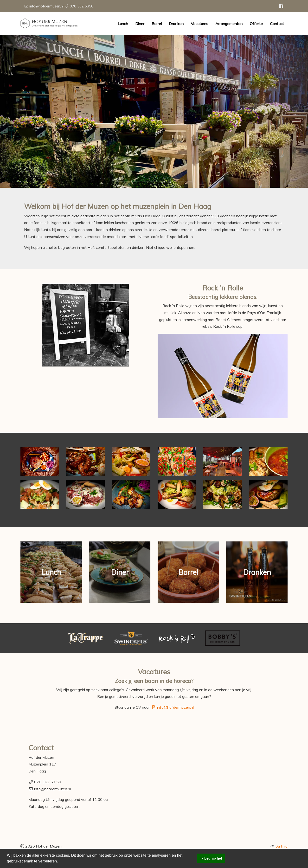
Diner (140, 24)
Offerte (256, 24)
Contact (277, 24)
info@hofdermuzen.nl (46, 6)
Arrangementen (229, 24)
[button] (60, 862)
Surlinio (282, 846)
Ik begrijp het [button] (211, 858)
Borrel (157, 24)
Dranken (176, 24)
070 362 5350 (82, 6)
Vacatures (199, 24)
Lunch (123, 24)
